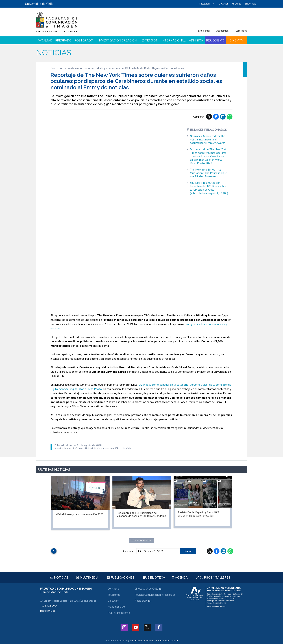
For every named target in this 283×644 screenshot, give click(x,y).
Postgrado (84, 40)
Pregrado (63, 40)
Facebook (216, 117)
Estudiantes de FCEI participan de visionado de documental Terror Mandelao (137, 516)
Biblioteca (154, 578)
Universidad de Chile (144, 640)
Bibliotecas (250, 4)
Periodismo (215, 40)
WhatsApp (230, 117)
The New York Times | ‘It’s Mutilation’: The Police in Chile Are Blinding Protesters (208, 173)
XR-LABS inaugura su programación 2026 (80, 514)
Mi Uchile (237, 4)
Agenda (180, 578)
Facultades (205, 4)
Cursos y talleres (213, 578)
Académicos (223, 31)
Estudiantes (204, 31)
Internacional (174, 40)
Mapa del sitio (116, 607)
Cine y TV (236, 40)
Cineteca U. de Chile (146, 589)
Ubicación (113, 601)
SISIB (125, 640)
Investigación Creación (117, 40)
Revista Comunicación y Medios (153, 595)
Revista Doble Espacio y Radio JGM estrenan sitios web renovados (199, 514)
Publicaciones (121, 578)
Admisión (196, 40)
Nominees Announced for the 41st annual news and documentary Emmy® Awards (208, 139)
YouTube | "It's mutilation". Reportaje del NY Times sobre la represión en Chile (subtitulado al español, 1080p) (209, 188)
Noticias (54, 53)
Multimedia (87, 578)
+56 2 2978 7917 (49, 606)
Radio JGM (141, 601)
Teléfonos (114, 595)
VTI (131, 640)
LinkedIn (223, 117)
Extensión (150, 40)
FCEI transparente (119, 613)
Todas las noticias (142, 541)
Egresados (241, 31)
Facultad (45, 40)
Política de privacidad (167, 640)
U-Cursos (224, 4)
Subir (54, 550)
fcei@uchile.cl (48, 611)
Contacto (113, 589)
